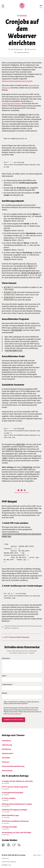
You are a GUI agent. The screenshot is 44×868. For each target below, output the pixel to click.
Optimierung (22, 16)
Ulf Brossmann (18, 49)
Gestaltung (6, 740)
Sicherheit (6, 757)
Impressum (5, 858)
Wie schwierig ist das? (22, 492)
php (36, 625)
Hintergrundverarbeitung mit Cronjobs (17, 81)
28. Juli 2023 (32, 49)
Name (4, 675)
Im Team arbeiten (9, 798)
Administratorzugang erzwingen (14, 809)
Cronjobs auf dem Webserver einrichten (17, 780)
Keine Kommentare (23, 52)
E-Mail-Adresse (7, 684)
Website (4, 692)
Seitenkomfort (8, 753)
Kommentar (6, 658)
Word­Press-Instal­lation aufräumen (15, 820)
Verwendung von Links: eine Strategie (16, 832)
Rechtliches (6, 748)
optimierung (31, 625)
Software (5, 761)
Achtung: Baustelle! (9, 826)
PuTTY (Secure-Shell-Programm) (15, 786)
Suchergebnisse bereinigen (13, 792)
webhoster (8, 627)
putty (40, 625)
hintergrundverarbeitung (18, 625)
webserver (15, 627)
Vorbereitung (7, 770)
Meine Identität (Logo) (10, 815)
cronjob (7, 625)
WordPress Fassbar (19, 854)
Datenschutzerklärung (14, 713)
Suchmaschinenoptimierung (13, 766)
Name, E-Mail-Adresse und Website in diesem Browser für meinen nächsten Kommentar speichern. (21, 702)
